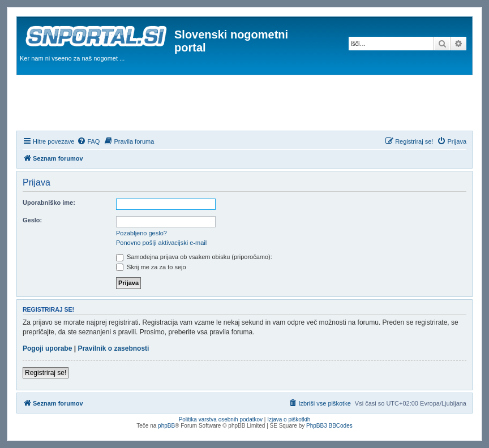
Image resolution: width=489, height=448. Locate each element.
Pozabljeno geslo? (141, 233)
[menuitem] (88, 141)
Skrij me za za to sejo (151, 267)
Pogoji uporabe (47, 348)
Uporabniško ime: (49, 203)
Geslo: (32, 220)
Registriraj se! (46, 373)
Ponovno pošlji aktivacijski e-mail (161, 243)
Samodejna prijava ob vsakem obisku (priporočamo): (194, 257)
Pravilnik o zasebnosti (113, 348)
